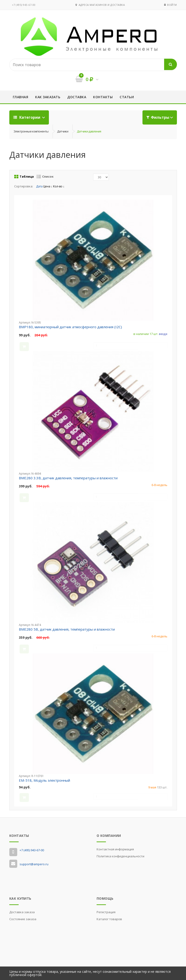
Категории (27, 117)
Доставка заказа (22, 912)
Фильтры (158, 117)
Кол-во (59, 186)
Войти (172, 5)
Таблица (24, 177)
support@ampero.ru (34, 864)
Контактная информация (115, 849)
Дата (40, 186)
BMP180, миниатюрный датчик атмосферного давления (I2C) (70, 327)
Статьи (127, 97)
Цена (48, 186)
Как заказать (48, 97)
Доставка (77, 97)
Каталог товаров (109, 919)
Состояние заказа (23, 919)
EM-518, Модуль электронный (44, 780)
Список (45, 177)
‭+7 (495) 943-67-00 (24, 5)
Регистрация (106, 912)
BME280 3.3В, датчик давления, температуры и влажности (68, 478)
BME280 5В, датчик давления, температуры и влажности (67, 629)
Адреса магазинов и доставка (100, 5)
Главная (21, 97)
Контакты (103, 97)
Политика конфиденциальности (120, 856)
